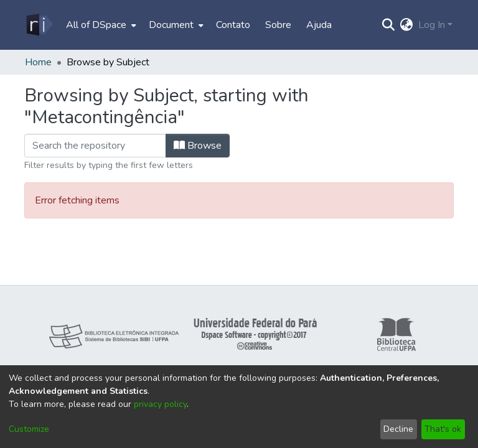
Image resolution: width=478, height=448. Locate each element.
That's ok (443, 429)
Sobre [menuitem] (278, 25)
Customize (29, 429)
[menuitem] (100, 25)
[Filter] (95, 146)
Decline (398, 429)
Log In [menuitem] (432, 25)
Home (38, 62)
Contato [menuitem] (233, 25)
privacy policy (160, 404)
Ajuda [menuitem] (319, 25)
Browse (198, 146)
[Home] (39, 25)
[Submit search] (389, 25)
